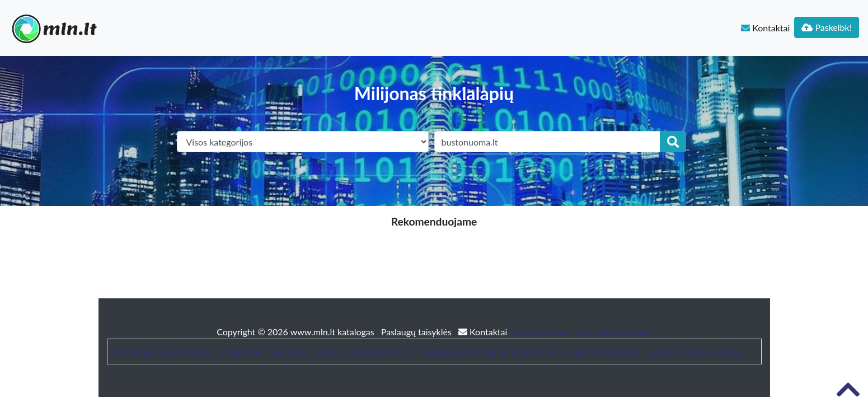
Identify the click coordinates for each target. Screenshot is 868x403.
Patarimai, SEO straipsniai (163, 351)
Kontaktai (765, 28)
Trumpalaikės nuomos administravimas (487, 351)
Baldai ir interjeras (604, 351)
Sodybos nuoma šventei (693, 351)
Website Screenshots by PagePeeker (580, 332)
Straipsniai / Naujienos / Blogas (281, 351)
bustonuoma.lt (377, 351)
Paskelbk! (827, 27)
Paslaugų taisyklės (417, 332)
